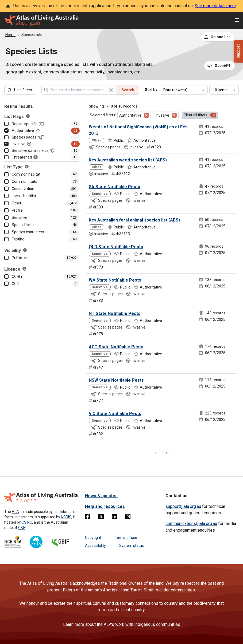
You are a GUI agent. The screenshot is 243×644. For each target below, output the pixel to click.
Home (10, 35)
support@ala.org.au (183, 506)
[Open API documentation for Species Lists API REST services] (220, 66)
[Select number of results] (224, 90)
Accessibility (95, 546)
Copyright (93, 538)
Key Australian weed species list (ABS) (128, 160)
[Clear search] (111, 90)
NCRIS (66, 517)
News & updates (101, 496)
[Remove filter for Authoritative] (146, 115)
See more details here (215, 6)
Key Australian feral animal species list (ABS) (134, 220)
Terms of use (126, 538)
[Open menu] (237, 21)
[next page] (167, 453)
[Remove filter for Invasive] (174, 115)
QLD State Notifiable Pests (116, 247)
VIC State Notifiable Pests (115, 414)
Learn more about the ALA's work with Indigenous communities (122, 624)
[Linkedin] (114, 517)
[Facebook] (88, 517)
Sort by (151, 90)
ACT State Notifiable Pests (116, 347)
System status (132, 546)
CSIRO (27, 522)
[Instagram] (128, 517)
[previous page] (156, 453)
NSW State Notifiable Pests (116, 380)
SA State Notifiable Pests (114, 187)
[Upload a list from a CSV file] (218, 37)
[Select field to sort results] (184, 90)
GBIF (22, 528)
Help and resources (105, 506)
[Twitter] (101, 517)
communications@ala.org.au (191, 524)
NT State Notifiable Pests (115, 313)
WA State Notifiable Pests (115, 280)
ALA (15, 512)
